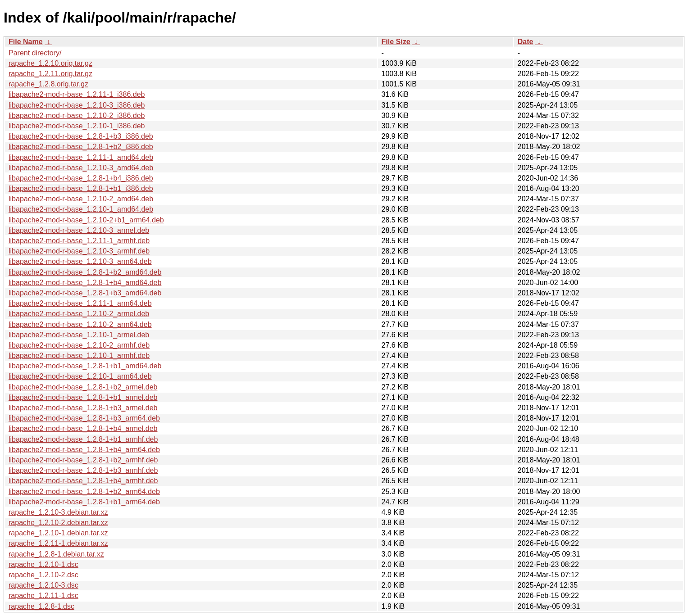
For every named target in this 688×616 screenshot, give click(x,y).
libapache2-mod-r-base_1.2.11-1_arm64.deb (80, 303)
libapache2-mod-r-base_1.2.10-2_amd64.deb (81, 199)
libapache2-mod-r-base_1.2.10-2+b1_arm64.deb (86, 220)
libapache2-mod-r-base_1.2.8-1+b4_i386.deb (81, 178)
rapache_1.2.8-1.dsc (41, 606)
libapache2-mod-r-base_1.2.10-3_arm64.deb (80, 261)
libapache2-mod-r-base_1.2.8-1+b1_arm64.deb (84, 502)
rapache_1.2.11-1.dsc (43, 596)
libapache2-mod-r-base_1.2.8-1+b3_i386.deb (81, 136)
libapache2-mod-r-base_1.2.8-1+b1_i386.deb (81, 188)
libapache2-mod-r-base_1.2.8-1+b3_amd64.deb (85, 293)
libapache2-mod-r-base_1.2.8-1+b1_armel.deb (83, 397)
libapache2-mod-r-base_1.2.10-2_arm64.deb (80, 324)
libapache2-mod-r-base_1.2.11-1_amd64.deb (81, 157)
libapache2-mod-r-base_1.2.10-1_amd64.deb (81, 209)
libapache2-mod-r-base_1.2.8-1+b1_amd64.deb (85, 366)
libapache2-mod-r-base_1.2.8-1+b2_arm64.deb (84, 491)
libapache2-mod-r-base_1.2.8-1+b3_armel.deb (83, 408)
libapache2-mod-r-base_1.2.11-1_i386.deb (77, 94)
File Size (396, 42)
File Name (26, 42)
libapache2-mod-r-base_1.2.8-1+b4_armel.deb (83, 428)
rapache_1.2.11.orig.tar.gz (50, 74)
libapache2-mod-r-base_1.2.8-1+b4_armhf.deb (83, 481)
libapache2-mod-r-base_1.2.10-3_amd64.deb (81, 168)
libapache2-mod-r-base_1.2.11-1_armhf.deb (79, 241)
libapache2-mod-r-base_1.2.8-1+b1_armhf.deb (83, 439)
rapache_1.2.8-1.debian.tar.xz (56, 554)
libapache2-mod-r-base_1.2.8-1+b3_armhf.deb (83, 470)
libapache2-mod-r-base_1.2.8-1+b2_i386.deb (81, 147)
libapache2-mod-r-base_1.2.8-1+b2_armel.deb (83, 387)
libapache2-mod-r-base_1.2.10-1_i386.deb (77, 126)
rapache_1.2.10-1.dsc (43, 564)
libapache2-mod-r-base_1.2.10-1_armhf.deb (79, 356)
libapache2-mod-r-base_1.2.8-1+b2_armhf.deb (83, 460)
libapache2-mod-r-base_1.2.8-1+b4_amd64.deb (85, 283)
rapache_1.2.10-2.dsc (43, 575)
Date (526, 42)
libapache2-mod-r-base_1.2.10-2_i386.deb (77, 115)
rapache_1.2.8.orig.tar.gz (48, 84)
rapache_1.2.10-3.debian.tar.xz (58, 512)
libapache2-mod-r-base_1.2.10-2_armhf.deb (79, 345)
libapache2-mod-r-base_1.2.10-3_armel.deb (79, 230)
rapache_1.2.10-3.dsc (43, 585)
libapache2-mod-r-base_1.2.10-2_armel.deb (79, 314)
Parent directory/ (35, 53)
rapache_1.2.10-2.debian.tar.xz (58, 523)
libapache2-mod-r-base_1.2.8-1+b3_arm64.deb (84, 418)
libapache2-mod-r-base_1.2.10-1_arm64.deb (80, 376)
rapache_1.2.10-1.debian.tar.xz (58, 533)
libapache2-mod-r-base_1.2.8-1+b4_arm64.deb (84, 450)
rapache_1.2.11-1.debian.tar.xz (58, 543)
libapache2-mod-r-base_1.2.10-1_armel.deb (79, 335)
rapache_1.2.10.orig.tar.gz (50, 63)
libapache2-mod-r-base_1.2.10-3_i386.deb (77, 105)
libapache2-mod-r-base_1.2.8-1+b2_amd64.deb (85, 272)
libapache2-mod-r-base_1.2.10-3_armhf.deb (79, 251)
